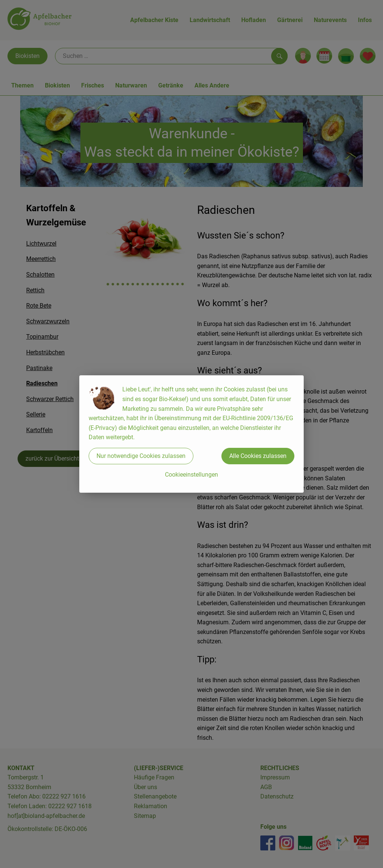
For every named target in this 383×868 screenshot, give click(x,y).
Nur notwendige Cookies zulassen (141, 456)
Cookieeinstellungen (191, 475)
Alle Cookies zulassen (258, 456)
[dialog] (191, 434)
